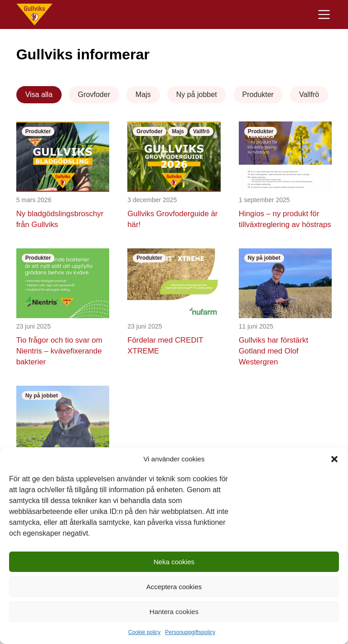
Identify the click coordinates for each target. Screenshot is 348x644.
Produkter (258, 94)
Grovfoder (94, 94)
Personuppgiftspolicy (190, 632)
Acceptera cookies (174, 587)
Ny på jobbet (197, 94)
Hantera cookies (174, 612)
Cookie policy (144, 632)
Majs (143, 94)
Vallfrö (309, 94)
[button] (334, 459)
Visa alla (39, 94)
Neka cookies (174, 562)
